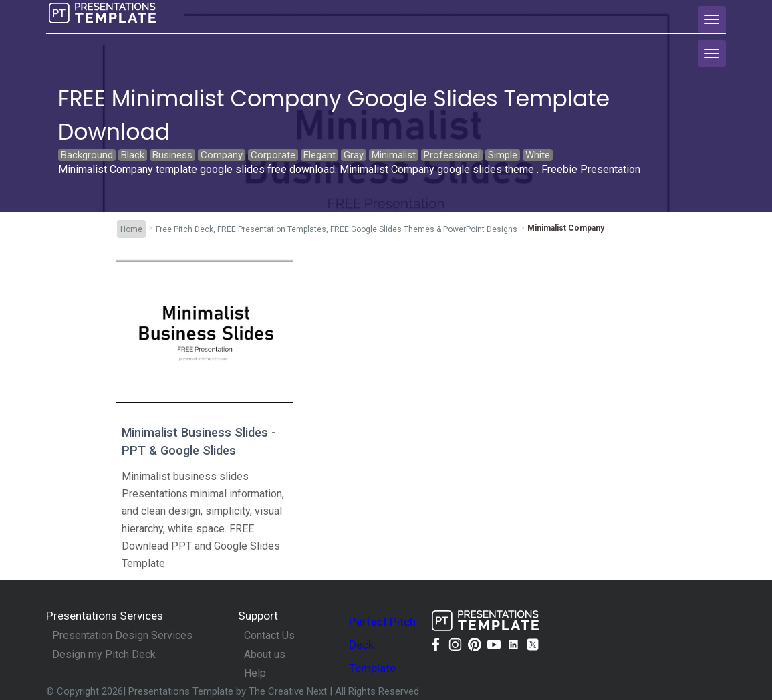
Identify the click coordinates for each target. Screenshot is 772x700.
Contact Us (269, 636)
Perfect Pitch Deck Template (382, 645)
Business (172, 155)
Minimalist (394, 155)
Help (255, 673)
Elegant (319, 155)
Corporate (273, 155)
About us (265, 655)
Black (133, 155)
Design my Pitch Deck (104, 655)
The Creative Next (289, 691)
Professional (452, 155)
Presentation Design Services (122, 636)
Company (222, 155)
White (538, 155)
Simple (503, 155)
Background (87, 155)
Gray (354, 155)
